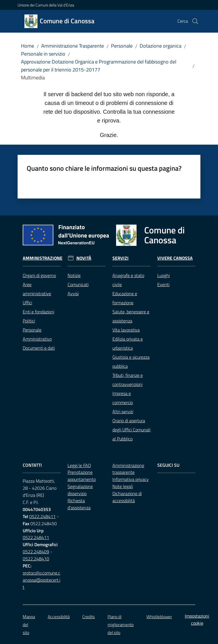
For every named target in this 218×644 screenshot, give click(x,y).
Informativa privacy (131, 479)
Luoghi (163, 275)
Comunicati (78, 284)
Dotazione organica (161, 46)
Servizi (120, 258)
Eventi (163, 284)
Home (28, 46)
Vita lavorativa (126, 330)
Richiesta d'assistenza (79, 504)
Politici (29, 321)
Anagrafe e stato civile (128, 280)
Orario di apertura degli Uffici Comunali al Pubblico (131, 430)
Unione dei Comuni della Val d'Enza (46, 5)
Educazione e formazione (125, 298)
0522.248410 (36, 559)
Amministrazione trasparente (128, 469)
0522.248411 (42, 516)
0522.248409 (36, 552)
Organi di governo (39, 275)
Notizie (74, 275)
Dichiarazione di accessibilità (127, 497)
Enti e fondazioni (38, 312)
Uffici (27, 303)
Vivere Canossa (175, 258)
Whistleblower (159, 617)
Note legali (123, 486)
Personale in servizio (43, 54)
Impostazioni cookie (197, 619)
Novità (84, 258)
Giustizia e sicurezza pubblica (131, 362)
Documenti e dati (39, 348)
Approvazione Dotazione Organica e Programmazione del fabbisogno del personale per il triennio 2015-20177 (99, 66)
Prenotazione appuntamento (82, 476)
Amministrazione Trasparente (73, 46)
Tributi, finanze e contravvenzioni (128, 380)
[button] (195, 21)
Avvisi (73, 294)
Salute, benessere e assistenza (131, 316)
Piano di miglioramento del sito (121, 625)
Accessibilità (59, 617)
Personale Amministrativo (37, 334)
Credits (89, 617)
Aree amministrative (37, 289)
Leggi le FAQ (79, 465)
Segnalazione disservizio (80, 490)
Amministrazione (43, 258)
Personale (122, 46)
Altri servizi (123, 411)
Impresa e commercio (123, 398)
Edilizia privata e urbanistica (128, 343)
